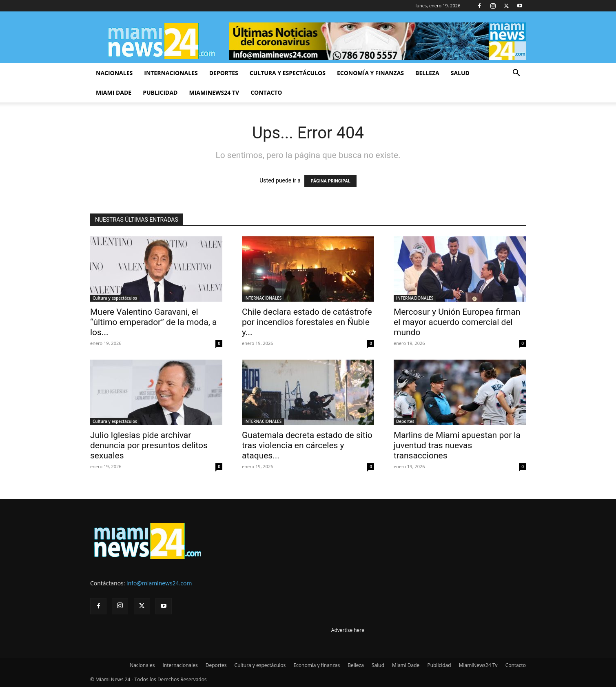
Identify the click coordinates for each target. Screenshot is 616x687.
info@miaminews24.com (159, 583)
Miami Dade (114, 92)
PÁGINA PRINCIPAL (330, 181)
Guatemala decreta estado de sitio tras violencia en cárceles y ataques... (307, 445)
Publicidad (160, 92)
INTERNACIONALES (263, 298)
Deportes (224, 73)
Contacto (266, 92)
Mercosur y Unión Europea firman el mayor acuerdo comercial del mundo (457, 322)
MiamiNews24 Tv (214, 92)
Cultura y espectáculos (288, 73)
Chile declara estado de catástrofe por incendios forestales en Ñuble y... (307, 322)
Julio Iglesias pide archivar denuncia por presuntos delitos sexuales (149, 445)
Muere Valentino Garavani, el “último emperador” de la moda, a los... (153, 322)
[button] (516, 74)
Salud (460, 73)
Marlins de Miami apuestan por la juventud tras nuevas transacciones (457, 445)
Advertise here (348, 630)
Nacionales (114, 73)
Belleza (427, 73)
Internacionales (171, 73)
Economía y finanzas (370, 73)
